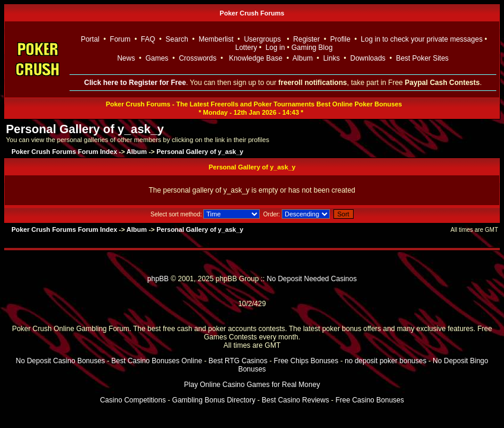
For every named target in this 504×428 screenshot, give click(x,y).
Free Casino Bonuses (369, 400)
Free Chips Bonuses (306, 361)
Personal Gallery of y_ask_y (85, 129)
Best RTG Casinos (238, 361)
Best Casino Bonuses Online (157, 361)
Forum (120, 39)
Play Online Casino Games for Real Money (252, 385)
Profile (341, 39)
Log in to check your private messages (422, 39)
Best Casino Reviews (295, 400)
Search (177, 39)
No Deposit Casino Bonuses (61, 361)
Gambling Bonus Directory (214, 400)
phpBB (158, 279)
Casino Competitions (133, 400)
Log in (276, 48)
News (126, 58)
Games (157, 58)
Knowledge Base (256, 58)
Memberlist (216, 39)
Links (332, 58)
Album (303, 58)
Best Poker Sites (422, 58)
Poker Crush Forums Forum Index (64, 152)
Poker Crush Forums (252, 13)
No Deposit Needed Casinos (312, 279)
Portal (90, 39)
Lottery (246, 48)
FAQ (148, 39)
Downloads (368, 58)
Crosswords (198, 58)
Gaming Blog (312, 48)
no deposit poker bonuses (385, 361)
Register (306, 39)
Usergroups (262, 39)
